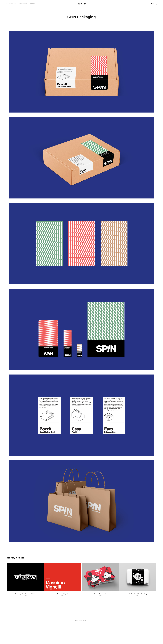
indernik (81, 4)
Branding (13, 4)
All (6, 4)
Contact (32, 4)
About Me (23, 4)
